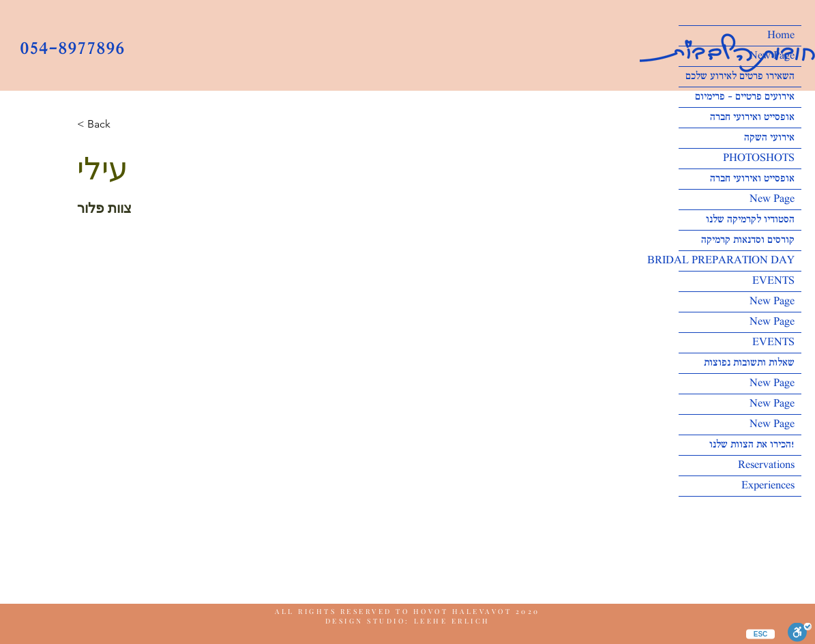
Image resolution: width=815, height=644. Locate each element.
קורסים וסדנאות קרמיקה (748, 240)
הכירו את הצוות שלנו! (752, 445)
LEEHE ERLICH (452, 621)
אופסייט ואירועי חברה (752, 118)
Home (781, 36)
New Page (772, 56)
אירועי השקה (769, 138)
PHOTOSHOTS (759, 159)
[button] (104, 125)
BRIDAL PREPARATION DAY (737, 261)
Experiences (768, 486)
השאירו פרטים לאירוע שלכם (740, 77)
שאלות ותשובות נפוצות (749, 363)
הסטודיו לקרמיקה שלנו (750, 220)
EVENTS (773, 281)
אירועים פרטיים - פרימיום (745, 97)
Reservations (766, 466)
